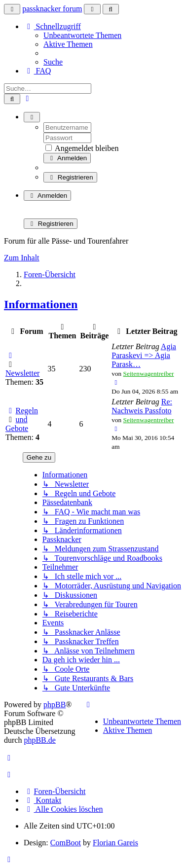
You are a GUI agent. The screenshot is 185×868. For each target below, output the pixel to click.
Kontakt (42, 800)
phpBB (55, 705)
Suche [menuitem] (53, 62)
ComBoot (66, 843)
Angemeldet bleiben (82, 148)
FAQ (37, 71)
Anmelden (67, 158)
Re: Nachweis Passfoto (142, 406)
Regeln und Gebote (22, 419)
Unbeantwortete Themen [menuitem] (82, 35)
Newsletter (22, 373)
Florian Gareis (115, 843)
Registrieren (70, 177)
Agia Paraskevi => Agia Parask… (144, 355)
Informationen (41, 304)
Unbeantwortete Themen (142, 721)
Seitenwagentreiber (149, 374)
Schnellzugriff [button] (52, 26)
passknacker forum (52, 9)
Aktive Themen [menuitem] (68, 44)
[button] (9, 859)
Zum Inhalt (22, 258)
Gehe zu (39, 457)
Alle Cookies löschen (63, 809)
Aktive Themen (128, 730)
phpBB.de (39, 740)
